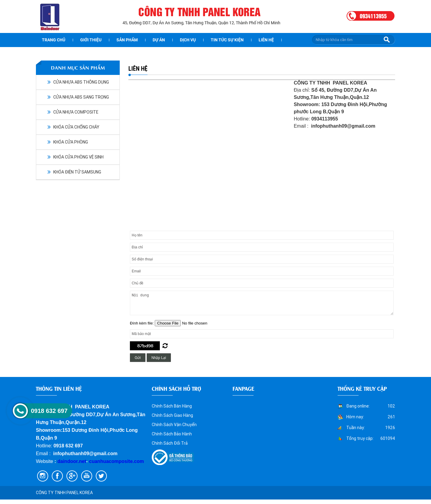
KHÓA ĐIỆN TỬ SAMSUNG (77, 172)
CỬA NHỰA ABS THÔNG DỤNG (81, 82)
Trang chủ (54, 40)
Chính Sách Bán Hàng (172, 411)
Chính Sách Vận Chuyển (174, 429)
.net (82, 466)
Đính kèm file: (142, 328)
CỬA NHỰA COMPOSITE (76, 112)
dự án (159, 40)
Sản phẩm (127, 40)
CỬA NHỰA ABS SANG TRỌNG (81, 97)
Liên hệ (266, 40)
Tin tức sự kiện (227, 40)
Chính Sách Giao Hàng (172, 420)
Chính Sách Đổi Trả (170, 448)
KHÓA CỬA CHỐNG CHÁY (76, 127)
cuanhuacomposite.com (117, 466)
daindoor (68, 466)
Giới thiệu (91, 40)
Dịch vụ (188, 40)
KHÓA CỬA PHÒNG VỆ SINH (78, 157)
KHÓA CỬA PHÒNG (71, 142)
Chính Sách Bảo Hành (172, 438)
